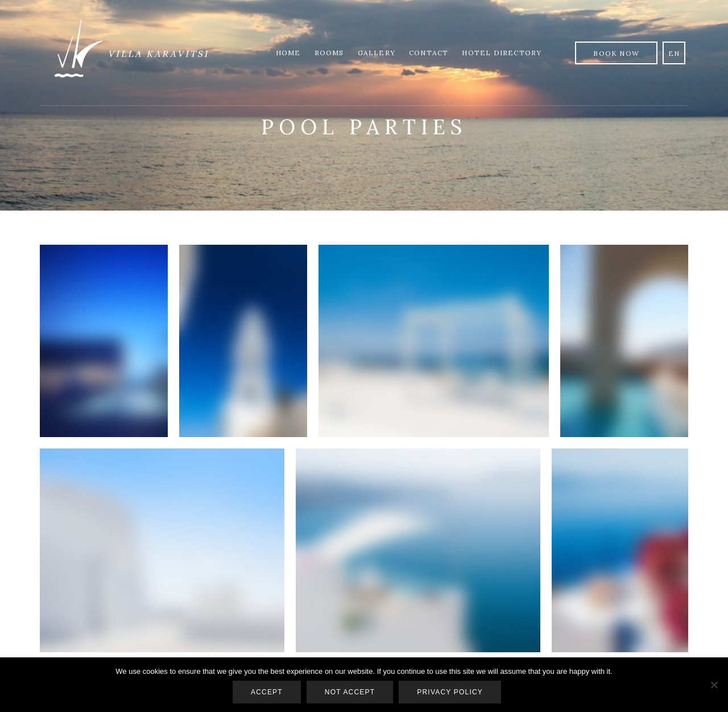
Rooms (329, 53)
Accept (267, 692)
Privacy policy (450, 692)
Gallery (377, 53)
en (674, 53)
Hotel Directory (502, 53)
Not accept (350, 692)
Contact (429, 53)
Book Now (616, 53)
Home (288, 53)
